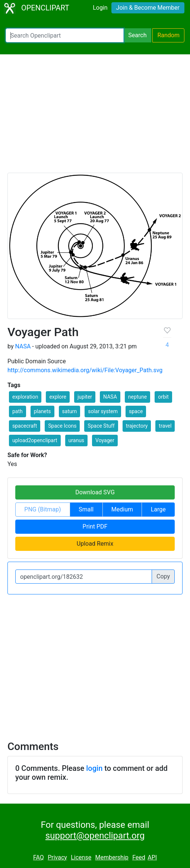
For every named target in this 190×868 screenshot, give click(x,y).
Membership (112, 857)
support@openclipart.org (95, 836)
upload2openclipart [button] (35, 440)
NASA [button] (110, 397)
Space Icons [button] (62, 426)
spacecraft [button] (25, 426)
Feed (139, 857)
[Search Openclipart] (65, 35)
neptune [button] (137, 397)
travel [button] (165, 426)
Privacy (57, 857)
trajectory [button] (137, 426)
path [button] (18, 411)
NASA (23, 346)
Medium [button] (122, 509)
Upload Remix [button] (95, 544)
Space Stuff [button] (101, 426)
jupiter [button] (85, 397)
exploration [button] (25, 397)
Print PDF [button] (95, 526)
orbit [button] (163, 397)
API (152, 857)
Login (100, 8)
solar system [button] (103, 411)
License (81, 857)
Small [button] (86, 509)
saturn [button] (70, 411)
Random (168, 35)
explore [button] (58, 397)
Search (137, 35)
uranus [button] (76, 440)
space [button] (136, 411)
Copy (163, 576)
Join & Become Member (148, 8)
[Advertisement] (95, 117)
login (94, 768)
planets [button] (42, 411)
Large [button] (158, 509)
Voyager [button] (105, 440)
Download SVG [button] (95, 492)
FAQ (39, 857)
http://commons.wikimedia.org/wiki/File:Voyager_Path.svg (85, 370)
